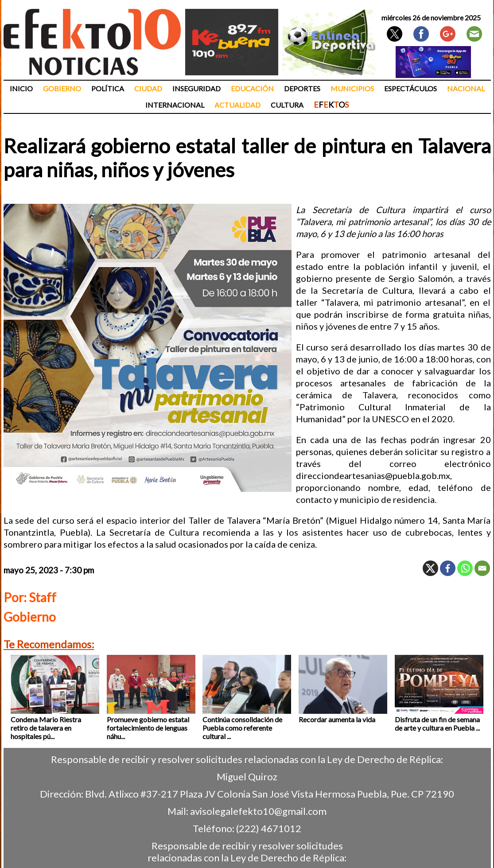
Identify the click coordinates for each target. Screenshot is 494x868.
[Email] (482, 568)
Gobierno (62, 88)
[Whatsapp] (465, 568)
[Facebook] (448, 568)
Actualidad (237, 105)
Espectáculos (410, 88)
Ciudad (148, 88)
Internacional (175, 105)
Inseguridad (196, 88)
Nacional (466, 88)
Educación (252, 88)
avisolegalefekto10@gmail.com (258, 811)
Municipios (352, 88)
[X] (430, 568)
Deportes (302, 88)
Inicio (21, 88)
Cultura (287, 105)
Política (108, 88)
